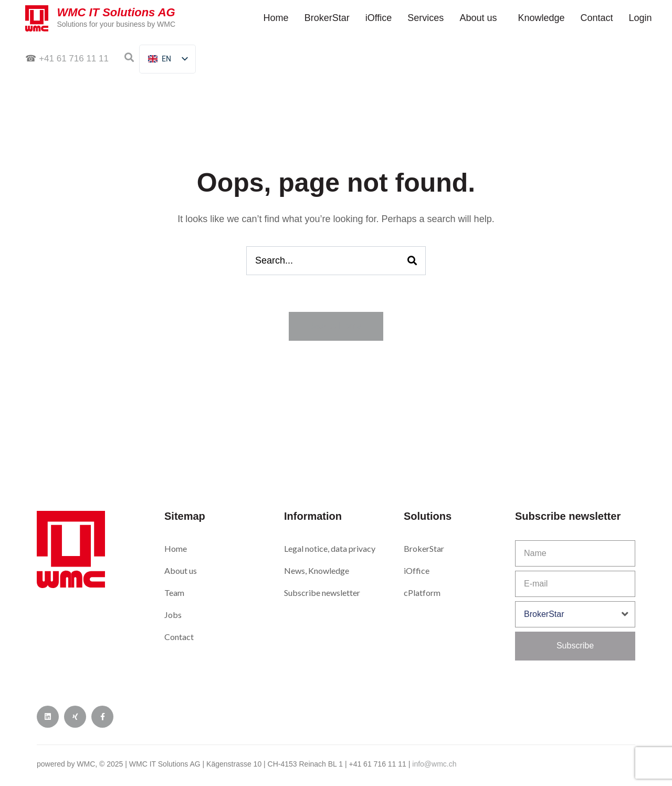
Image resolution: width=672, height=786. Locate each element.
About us (478, 18)
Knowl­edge (541, 18)
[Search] (412, 261)
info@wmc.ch (434, 764)
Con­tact (597, 18)
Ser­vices (426, 18)
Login (640, 18)
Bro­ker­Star (327, 18)
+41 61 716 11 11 (74, 59)
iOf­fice (379, 18)
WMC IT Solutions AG (117, 12)
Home (276, 18)
